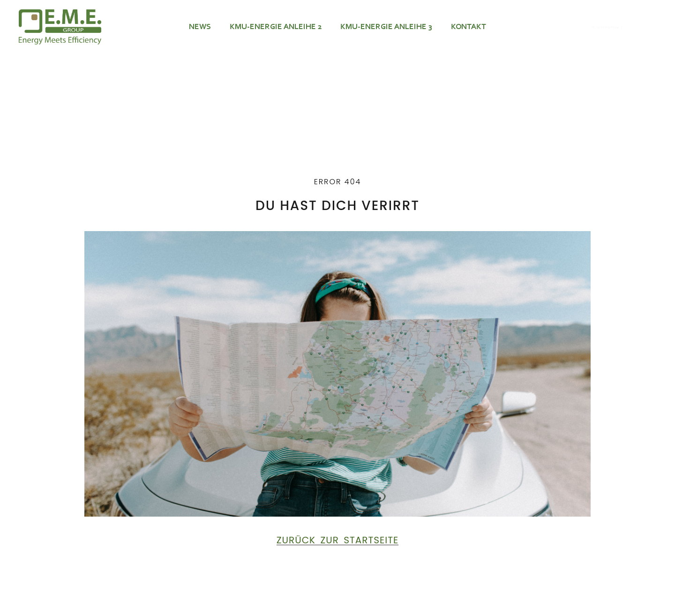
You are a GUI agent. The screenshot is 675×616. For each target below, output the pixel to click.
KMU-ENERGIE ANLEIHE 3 (386, 27)
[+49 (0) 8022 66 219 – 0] (566, 27)
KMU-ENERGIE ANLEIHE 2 (276, 27)
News (200, 27)
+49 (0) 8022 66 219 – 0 (613, 27)
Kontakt (469, 27)
